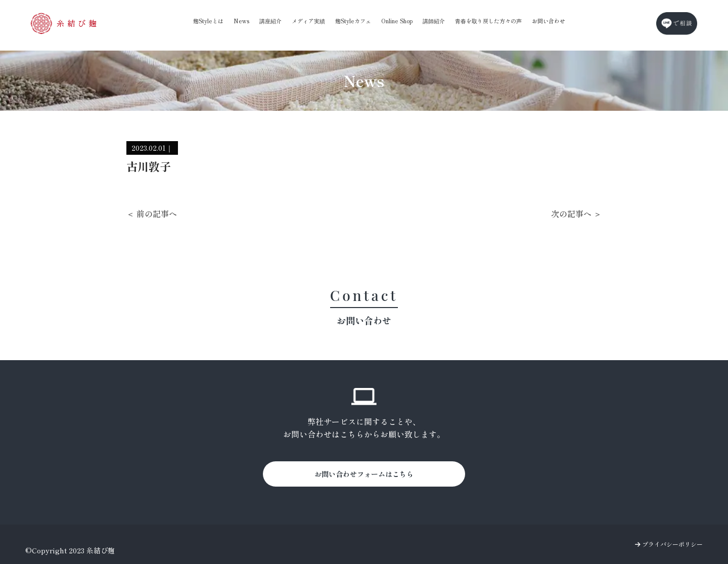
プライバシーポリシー (669, 544)
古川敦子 (149, 166)
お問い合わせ (549, 21)
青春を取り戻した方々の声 (488, 21)
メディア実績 (308, 21)
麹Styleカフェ (353, 21)
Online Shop (397, 21)
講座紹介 (270, 21)
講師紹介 (434, 21)
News (241, 21)
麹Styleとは (208, 21)
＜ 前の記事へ (152, 213)
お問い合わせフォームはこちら (364, 474)
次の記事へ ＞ (576, 213)
